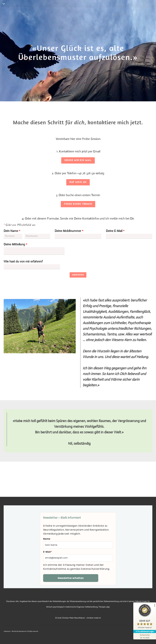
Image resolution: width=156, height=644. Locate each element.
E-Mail (47, 552)
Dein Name (12, 231)
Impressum (7, 631)
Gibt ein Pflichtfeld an (20, 225)
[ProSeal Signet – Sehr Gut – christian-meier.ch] (145, 617)
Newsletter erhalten (71, 578)
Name (47, 539)
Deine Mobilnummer (69, 231)
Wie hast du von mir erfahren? (23, 261)
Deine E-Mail (115, 231)
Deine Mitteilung (15, 244)
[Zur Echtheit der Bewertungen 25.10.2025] (145, 636)
